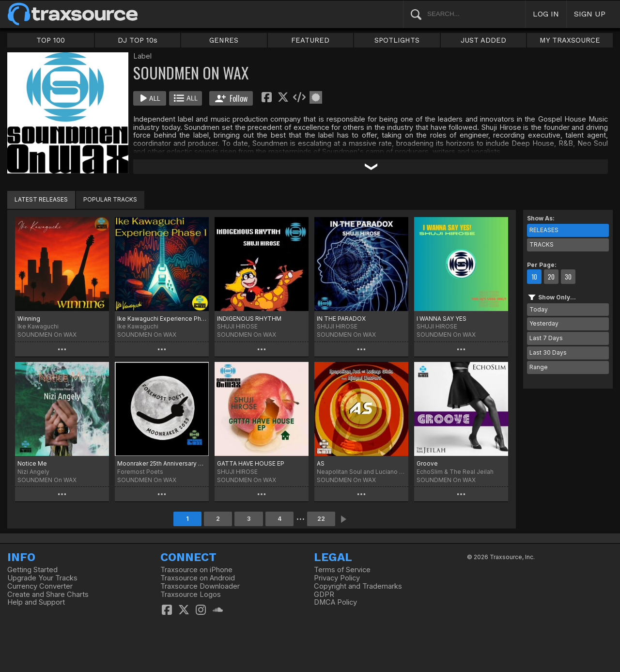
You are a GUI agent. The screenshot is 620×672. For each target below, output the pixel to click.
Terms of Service (342, 570)
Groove (427, 463)
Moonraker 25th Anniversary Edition (162, 463)
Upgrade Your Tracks (42, 578)
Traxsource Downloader (200, 586)
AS (321, 463)
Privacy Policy (337, 578)
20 (551, 277)
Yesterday (544, 323)
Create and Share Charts (48, 594)
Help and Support (36, 602)
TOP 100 (51, 40)
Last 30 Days (548, 352)
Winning (29, 319)
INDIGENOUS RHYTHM (249, 319)
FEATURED (310, 40)
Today (539, 309)
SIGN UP (590, 14)
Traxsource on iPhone (196, 570)
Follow (231, 98)
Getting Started (32, 570)
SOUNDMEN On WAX (47, 335)
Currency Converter (40, 586)
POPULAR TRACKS (110, 199)
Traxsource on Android (198, 578)
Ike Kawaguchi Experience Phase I (162, 319)
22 (321, 519)
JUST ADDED (483, 40)
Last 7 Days (546, 338)
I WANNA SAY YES (442, 319)
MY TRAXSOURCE (570, 40)
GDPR (324, 594)
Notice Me (32, 463)
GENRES (224, 40)
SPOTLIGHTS (397, 40)
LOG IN (546, 14)
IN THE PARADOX (341, 319)
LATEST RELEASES (41, 199)
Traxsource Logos (191, 594)
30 (568, 277)
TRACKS (542, 244)
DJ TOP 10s (138, 40)
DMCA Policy (335, 602)
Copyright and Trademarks (358, 586)
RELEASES (544, 230)
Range (539, 367)
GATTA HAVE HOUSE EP (251, 463)
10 (534, 277)
